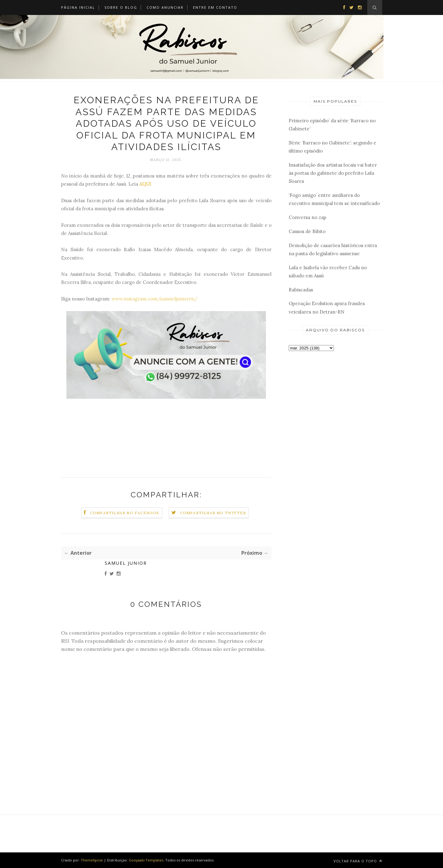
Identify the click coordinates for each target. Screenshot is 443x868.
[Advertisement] (335, 455)
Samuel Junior (126, 563)
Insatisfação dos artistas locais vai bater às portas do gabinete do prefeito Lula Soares (333, 173)
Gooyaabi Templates (146, 860)
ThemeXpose (92, 860)
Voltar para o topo (358, 861)
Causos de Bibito (307, 231)
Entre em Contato (215, 7)
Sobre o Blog (121, 7)
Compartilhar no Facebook (125, 513)
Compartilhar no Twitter (213, 513)
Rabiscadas (301, 290)
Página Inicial (78, 7)
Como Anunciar (165, 7)
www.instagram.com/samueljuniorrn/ (154, 299)
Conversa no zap (308, 217)
